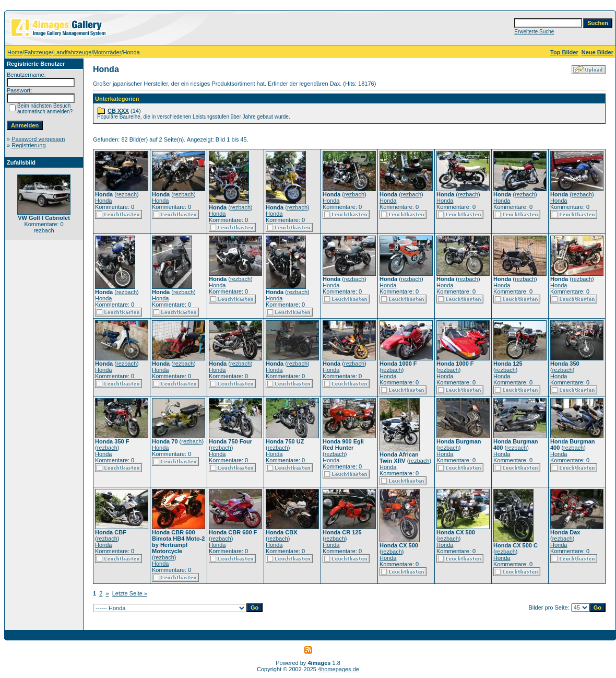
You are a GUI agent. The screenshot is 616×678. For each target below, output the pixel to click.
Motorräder (108, 52)
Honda (103, 201)
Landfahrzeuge (72, 52)
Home (15, 52)
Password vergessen (38, 139)
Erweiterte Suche (534, 32)
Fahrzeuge (38, 52)
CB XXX (118, 111)
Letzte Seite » (130, 593)
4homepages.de (339, 669)
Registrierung (28, 145)
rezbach (127, 194)
